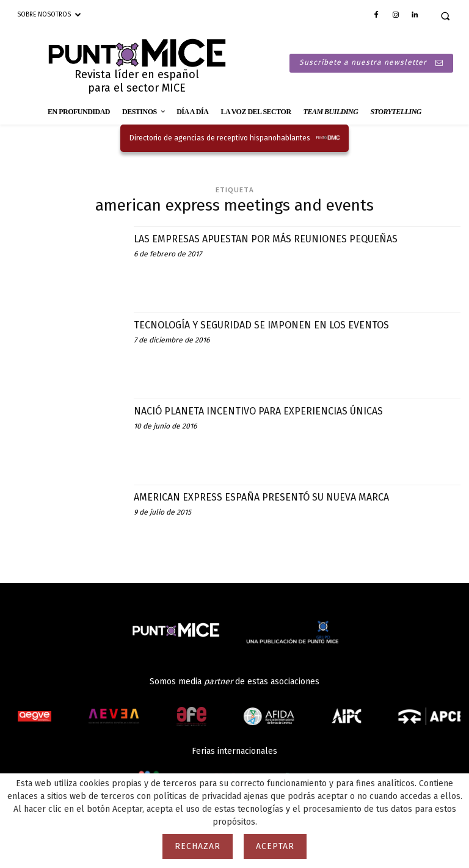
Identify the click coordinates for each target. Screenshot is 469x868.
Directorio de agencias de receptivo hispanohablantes (220, 138)
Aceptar (275, 846)
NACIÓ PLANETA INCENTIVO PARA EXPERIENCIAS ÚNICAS (274, 411)
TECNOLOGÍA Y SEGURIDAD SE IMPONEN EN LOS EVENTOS (278, 325)
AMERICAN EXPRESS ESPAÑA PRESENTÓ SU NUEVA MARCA (276, 497)
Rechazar (198, 846)
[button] (445, 16)
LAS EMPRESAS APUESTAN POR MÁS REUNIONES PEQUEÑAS (282, 239)
